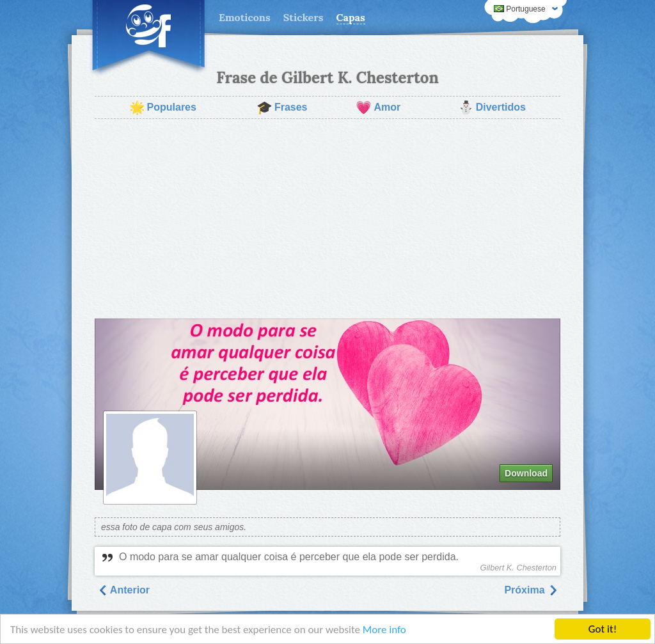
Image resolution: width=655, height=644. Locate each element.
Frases (282, 107)
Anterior (123, 590)
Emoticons (245, 17)
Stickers (304, 17)
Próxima (531, 590)
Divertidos (492, 107)
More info (384, 630)
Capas (351, 17)
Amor (378, 107)
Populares (163, 107)
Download (526, 473)
